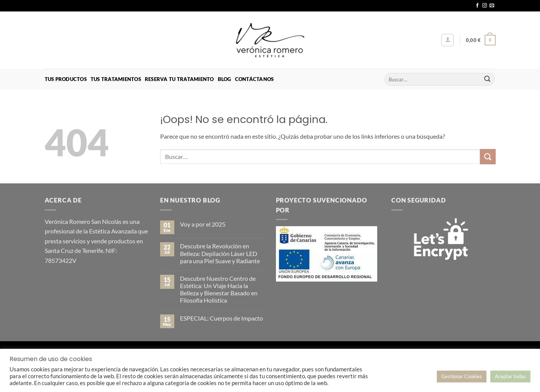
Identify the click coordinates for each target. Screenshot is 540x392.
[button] (448, 40)
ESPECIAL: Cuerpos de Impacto (221, 318)
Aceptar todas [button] (510, 376)
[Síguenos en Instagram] (485, 6)
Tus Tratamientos (116, 79)
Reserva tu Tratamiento (179, 79)
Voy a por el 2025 (203, 224)
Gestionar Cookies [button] (462, 376)
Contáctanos (255, 79)
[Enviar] (487, 79)
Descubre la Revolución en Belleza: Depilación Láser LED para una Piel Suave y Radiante (220, 253)
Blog (225, 79)
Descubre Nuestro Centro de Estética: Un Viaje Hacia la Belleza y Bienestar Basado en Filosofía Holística (219, 289)
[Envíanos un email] (492, 6)
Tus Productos (66, 79)
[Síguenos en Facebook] (477, 6)
